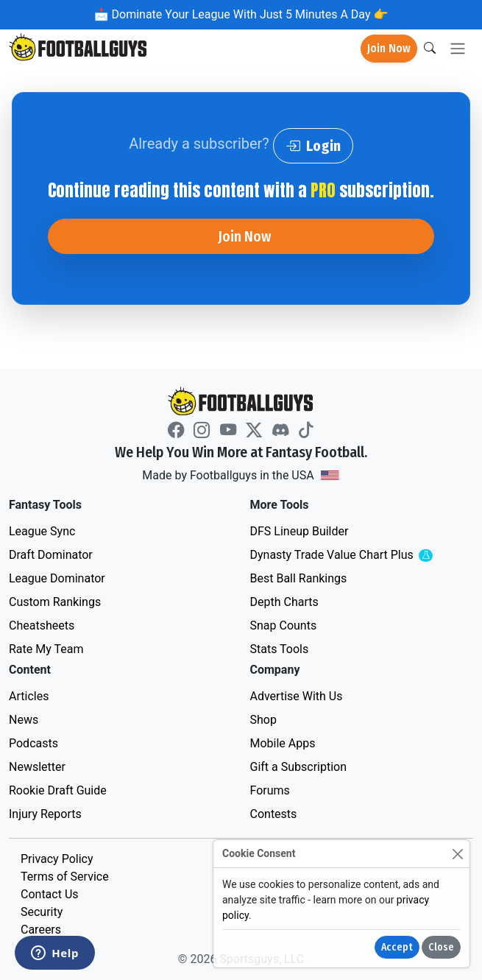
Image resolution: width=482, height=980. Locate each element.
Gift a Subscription (299, 767)
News (24, 720)
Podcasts (33, 743)
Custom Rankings (55, 602)
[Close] (457, 854)
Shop (263, 720)
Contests (274, 814)
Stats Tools (280, 649)
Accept (397, 947)
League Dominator (57, 578)
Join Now (389, 48)
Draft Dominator (51, 555)
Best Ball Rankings (299, 578)
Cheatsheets (42, 625)
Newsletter (37, 767)
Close (441, 947)
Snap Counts (284, 625)
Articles (29, 696)
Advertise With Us (297, 696)
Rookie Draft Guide (58, 790)
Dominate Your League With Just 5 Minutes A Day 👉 (249, 14)
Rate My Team (46, 649)
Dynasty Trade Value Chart (361, 556)
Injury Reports (45, 814)
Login (313, 146)
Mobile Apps (283, 743)
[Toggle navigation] (458, 49)
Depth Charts (284, 602)
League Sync (42, 531)
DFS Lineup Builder (300, 531)
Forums (270, 790)
